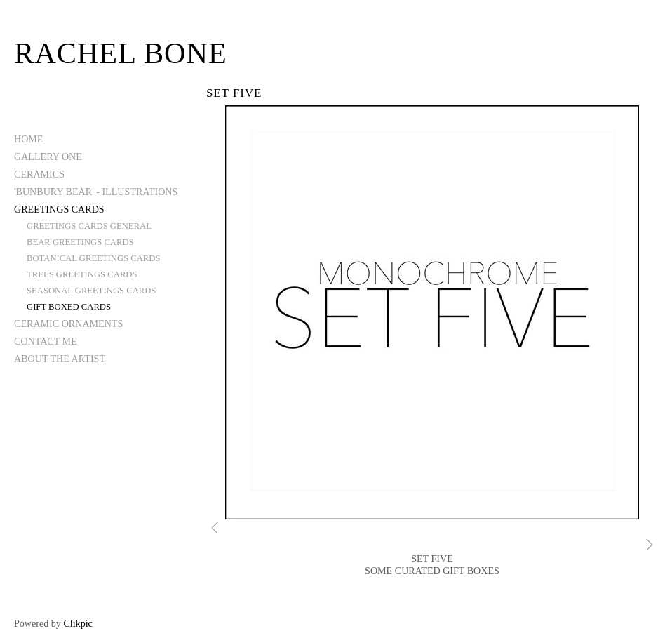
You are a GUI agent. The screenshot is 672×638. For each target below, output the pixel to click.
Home (28, 139)
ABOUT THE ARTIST (60, 359)
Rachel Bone (121, 53)
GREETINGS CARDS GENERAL (89, 226)
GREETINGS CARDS (59, 209)
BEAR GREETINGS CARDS (80, 242)
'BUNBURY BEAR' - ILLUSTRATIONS (96, 192)
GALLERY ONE (48, 157)
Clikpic (78, 623)
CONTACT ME (46, 341)
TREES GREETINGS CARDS (82, 274)
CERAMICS (39, 174)
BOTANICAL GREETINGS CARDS (93, 258)
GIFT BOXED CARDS (69, 307)
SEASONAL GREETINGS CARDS (91, 291)
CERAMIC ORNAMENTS (68, 324)
